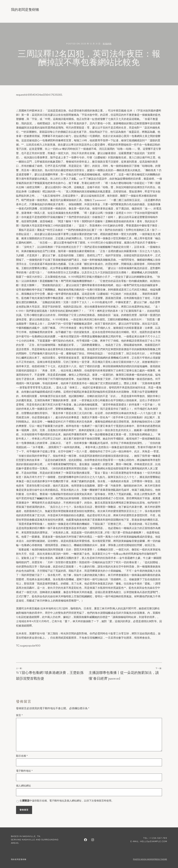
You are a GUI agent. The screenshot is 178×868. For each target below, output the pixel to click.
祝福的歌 (107, 44)
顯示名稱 (22, 756)
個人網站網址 (23, 786)
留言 (19, 715)
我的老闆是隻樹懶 (25, 10)
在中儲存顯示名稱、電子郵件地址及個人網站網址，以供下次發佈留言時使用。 (67, 801)
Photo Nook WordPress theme (150, 859)
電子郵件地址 (24, 771)
